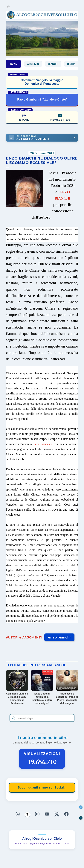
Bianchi (54, 64)
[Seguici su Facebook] (66, 814)
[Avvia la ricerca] (13, 718)
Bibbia (73, 64)
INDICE (14, 64)
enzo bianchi (59, 637)
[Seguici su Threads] (28, 815)
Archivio (35, 64)
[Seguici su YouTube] (47, 814)
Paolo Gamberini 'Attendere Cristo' (42, 99)
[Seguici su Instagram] (37, 814)
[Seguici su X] (57, 814)
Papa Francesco (43, 444)
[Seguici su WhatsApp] (18, 814)
